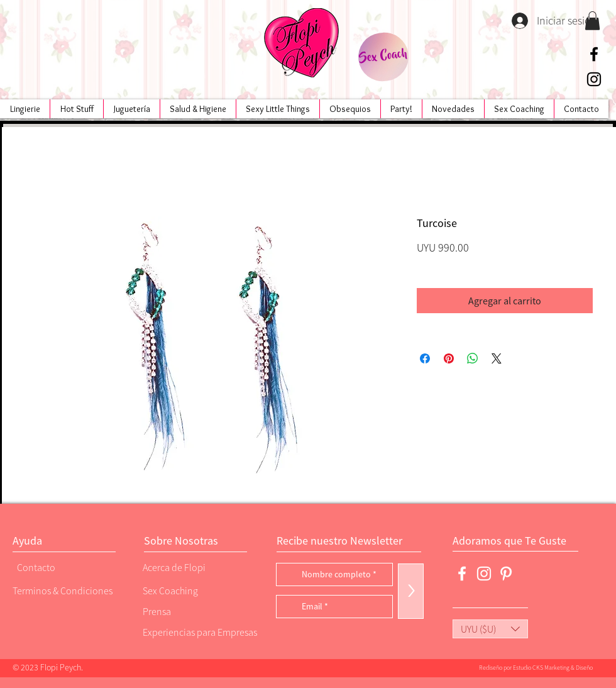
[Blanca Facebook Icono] (462, 574)
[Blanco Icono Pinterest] (506, 574)
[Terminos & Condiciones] (63, 590)
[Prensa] (185, 611)
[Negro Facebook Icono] (594, 54)
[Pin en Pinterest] (449, 358)
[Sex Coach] (383, 57)
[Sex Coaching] (195, 590)
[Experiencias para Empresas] (199, 632)
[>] (411, 591)
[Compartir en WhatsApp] (473, 358)
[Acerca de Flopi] (185, 567)
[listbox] (490, 629)
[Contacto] (60, 567)
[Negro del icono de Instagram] (594, 79)
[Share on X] (497, 358)
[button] (592, 21)
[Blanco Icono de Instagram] (484, 574)
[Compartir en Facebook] (425, 358)
